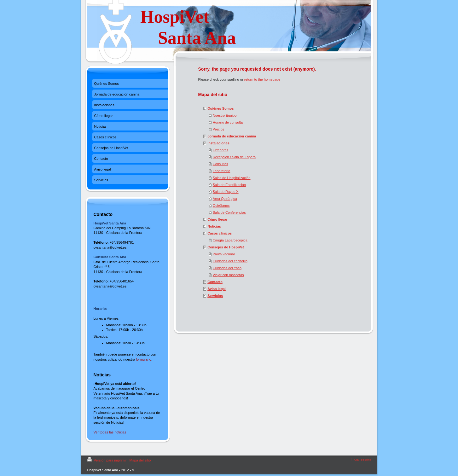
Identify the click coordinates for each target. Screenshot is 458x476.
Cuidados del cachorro (230, 261)
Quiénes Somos (220, 108)
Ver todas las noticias (110, 432)
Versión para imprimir (107, 460)
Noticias (214, 226)
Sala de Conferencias (229, 212)
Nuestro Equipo (225, 115)
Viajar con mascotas (228, 275)
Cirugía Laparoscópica (230, 240)
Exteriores (221, 150)
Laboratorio (222, 171)
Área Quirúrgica (225, 199)
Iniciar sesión (361, 459)
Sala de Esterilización (229, 185)
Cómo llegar (217, 219)
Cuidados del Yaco (227, 268)
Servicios (215, 296)
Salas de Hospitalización (232, 178)
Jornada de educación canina (232, 136)
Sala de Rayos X (226, 192)
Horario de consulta (228, 122)
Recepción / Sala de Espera (234, 157)
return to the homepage (262, 79)
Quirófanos (221, 206)
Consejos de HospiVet (226, 247)
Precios (219, 129)
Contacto (215, 282)
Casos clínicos (220, 233)
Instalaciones (218, 143)
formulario (144, 359)
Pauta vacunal (224, 254)
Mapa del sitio (140, 460)
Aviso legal (217, 289)
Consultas (220, 164)
